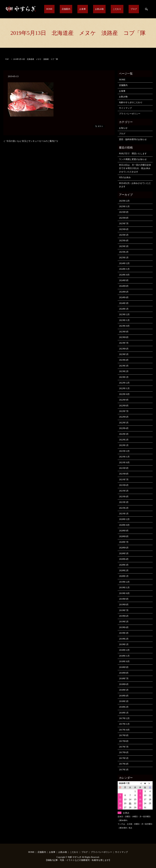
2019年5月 (124, 622)
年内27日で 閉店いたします (133, 154)
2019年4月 (124, 627)
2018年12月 (124, 650)
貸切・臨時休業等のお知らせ (133, 139)
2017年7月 (124, 747)
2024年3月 (124, 303)
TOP (7, 59)
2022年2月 (124, 440)
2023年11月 (124, 320)
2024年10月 (124, 275)
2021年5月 (124, 491)
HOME (72, 9)
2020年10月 (124, 525)
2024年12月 (124, 263)
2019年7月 (124, 610)
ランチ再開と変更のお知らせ (133, 159)
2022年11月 (124, 388)
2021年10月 (124, 463)
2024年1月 (124, 309)
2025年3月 (124, 246)
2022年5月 (124, 423)
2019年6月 (124, 616)
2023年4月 (124, 360)
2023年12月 (124, 315)
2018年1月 (124, 713)
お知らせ (123, 128)
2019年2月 (124, 639)
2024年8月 (124, 286)
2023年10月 (124, 326)
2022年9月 (124, 400)
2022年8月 (124, 406)
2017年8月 (124, 741)
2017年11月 (124, 724)
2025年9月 (124, 212)
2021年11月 (124, 457)
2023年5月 (124, 354)
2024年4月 (124, 297)
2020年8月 (124, 536)
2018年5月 (124, 690)
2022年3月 (124, 434)
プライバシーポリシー (130, 114)
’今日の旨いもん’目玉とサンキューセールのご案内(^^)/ (32, 141)
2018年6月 (124, 684)
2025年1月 (124, 258)
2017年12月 (124, 718)
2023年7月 (124, 343)
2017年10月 (124, 730)
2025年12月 (124, 201)
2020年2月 (124, 571)
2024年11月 (124, 269)
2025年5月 (124, 235)
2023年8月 (124, 337)
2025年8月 (124, 218)
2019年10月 (124, 593)
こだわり (123, 9)
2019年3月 (124, 633)
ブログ (136, 9)
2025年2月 (124, 252)
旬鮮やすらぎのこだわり (131, 102)
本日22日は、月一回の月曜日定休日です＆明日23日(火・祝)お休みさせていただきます (135, 168)
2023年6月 (124, 349)
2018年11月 (124, 656)
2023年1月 (124, 377)
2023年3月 (124, 366)
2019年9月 (124, 599)
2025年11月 (124, 207)
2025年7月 (124, 224)
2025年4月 (124, 241)
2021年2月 (124, 508)
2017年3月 (124, 770)
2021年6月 (124, 485)
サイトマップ (125, 108)
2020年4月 (124, 559)
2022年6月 (124, 417)
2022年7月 (124, 411)
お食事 (97, 9)
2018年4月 (124, 696)
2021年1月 (124, 514)
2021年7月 (124, 480)
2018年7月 (124, 679)
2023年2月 (124, 371)
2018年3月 (124, 701)
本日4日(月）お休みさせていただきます (135, 185)
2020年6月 (124, 548)
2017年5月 (124, 758)
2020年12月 (124, 519)
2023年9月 (124, 332)
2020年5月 (124, 553)
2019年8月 (124, 605)
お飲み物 (110, 9)
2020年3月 (124, 565)
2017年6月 (124, 752)
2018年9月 (124, 667)
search (146, 9)
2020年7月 (124, 542)
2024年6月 (124, 292)
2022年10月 (124, 394)
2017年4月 (124, 764)
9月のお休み (125, 177)
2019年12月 (124, 582)
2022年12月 (124, 383)
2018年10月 (124, 661)
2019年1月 (124, 644)
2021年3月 (124, 502)
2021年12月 (124, 451)
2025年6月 (124, 229)
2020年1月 (124, 576)
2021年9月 (124, 468)
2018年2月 (124, 707)
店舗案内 (85, 9)
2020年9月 (124, 531)
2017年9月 (124, 735)
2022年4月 (124, 428)
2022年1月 (124, 445)
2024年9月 (124, 280)
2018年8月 (124, 673)
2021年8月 (124, 474)
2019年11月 (124, 588)
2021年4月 (124, 497)
